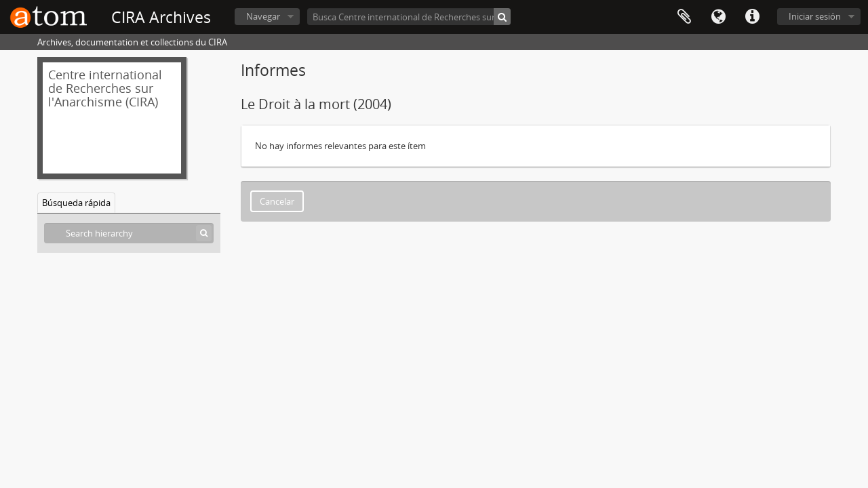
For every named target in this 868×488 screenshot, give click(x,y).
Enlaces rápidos (752, 17)
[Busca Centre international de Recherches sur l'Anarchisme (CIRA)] (409, 17)
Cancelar (277, 201)
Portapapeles (684, 17)
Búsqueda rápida (76, 203)
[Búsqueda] (502, 17)
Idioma (718, 17)
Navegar (263, 16)
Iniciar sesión (815, 16)
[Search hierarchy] (129, 233)
